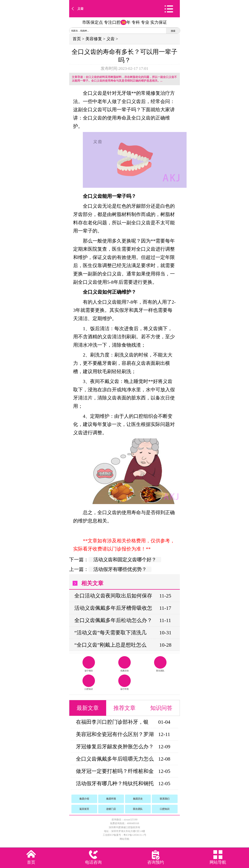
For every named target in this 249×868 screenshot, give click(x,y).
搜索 (173, 31)
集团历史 (138, 799)
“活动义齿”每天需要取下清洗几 (110, 633)
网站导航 (124, 839)
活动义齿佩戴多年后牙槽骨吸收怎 (113, 608)
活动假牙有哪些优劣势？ (120, 569)
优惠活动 (124, 664)
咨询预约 (156, 862)
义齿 (80, 9)
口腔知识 (89, 682)
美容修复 (94, 39)
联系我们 (165, 799)
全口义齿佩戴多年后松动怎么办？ (113, 620)
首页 (77, 39)
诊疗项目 (89, 664)
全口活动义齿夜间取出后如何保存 (113, 596)
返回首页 (84, 809)
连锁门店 (111, 809)
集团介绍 (84, 799)
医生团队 (160, 664)
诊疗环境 (124, 682)
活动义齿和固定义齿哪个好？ (125, 560)
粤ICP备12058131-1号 (135, 835)
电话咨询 (93, 862)
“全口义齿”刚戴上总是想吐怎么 (110, 645)
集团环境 (111, 799)
